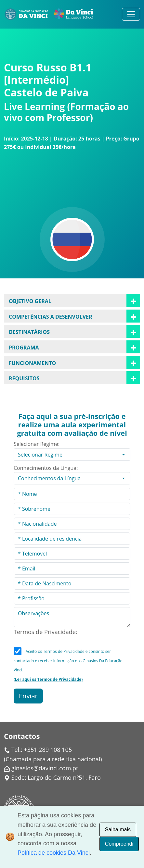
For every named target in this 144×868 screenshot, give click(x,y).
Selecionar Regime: (37, 444)
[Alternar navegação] (131, 14)
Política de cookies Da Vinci (54, 853)
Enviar (28, 696)
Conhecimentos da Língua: (46, 468)
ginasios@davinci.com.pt (45, 768)
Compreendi (119, 844)
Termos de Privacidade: (46, 632)
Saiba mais (118, 830)
